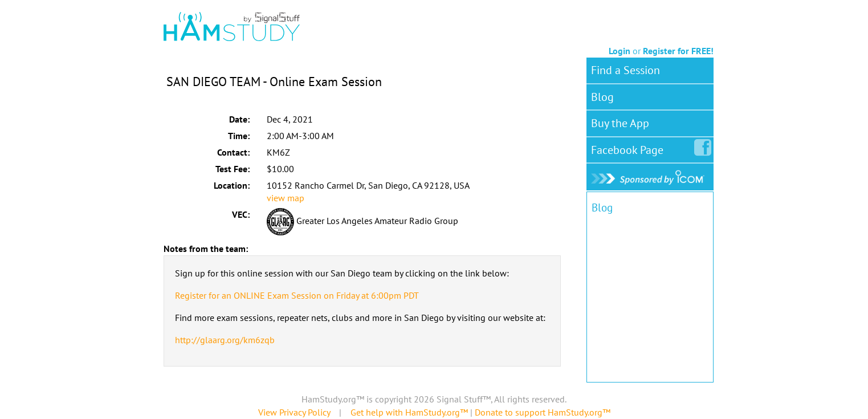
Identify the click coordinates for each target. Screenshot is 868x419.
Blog (602, 97)
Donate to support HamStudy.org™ (543, 412)
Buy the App (620, 123)
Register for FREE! (678, 51)
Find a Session (625, 70)
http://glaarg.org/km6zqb (225, 340)
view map (286, 198)
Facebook (629, 148)
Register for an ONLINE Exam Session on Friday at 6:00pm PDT (297, 295)
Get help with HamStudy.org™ (409, 412)
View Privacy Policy (294, 412)
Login (620, 51)
